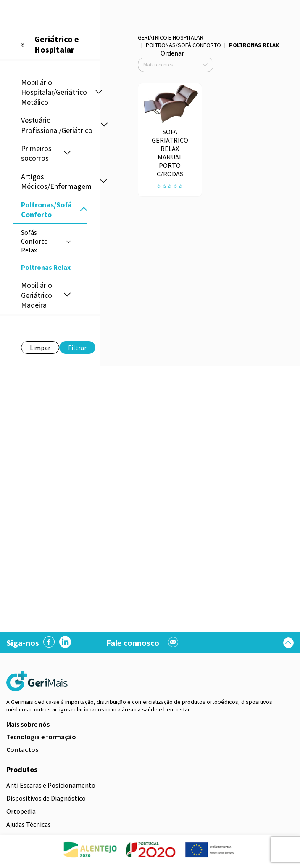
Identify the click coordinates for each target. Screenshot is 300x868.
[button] (99, 92)
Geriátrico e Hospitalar (171, 37)
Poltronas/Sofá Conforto (183, 45)
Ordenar (172, 53)
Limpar (40, 348)
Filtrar (77, 348)
